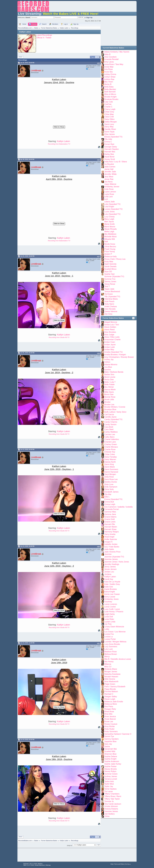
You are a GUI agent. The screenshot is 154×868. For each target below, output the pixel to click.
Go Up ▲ (128, 864)
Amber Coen (110, 342)
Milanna (108, 664)
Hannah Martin (111, 527)
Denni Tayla (109, 132)
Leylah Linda (110, 622)
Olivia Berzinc (110, 247)
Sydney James (111, 776)
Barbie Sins (109, 374)
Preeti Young (110, 249)
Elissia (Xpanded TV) (113, 137)
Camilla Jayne (110, 417)
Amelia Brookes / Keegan (115, 355)
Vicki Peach (109, 301)
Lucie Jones (109, 212)
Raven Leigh (110, 699)
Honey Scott (110, 159)
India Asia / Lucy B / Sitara (116, 162)
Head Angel (109, 537)
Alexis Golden (110, 327)
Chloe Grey (109, 112)
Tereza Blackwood (112, 291)
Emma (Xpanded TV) (113, 499)
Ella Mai (108, 494)
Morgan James (111, 672)
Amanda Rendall (111, 59)
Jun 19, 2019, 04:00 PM (27, 740)
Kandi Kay (109, 579)
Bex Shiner (109, 387)
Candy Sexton (110, 424)
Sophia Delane (111, 756)
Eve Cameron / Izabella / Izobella (118, 507)
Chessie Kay (110, 452)
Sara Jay (108, 744)
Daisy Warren (110, 459)
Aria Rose (109, 69)
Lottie (107, 629)
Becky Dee (109, 380)
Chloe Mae (109, 114)
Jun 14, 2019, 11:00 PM (27, 643)
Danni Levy (109, 124)
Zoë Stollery (109, 814)
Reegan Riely (110, 709)
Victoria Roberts (111, 809)
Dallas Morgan (111, 122)
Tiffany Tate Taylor (112, 799)
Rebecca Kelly (110, 257)
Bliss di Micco (110, 94)
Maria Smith (109, 224)
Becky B (108, 84)
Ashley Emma (110, 74)
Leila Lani (108, 197)
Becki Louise (110, 377)
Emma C (108, 142)
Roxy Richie (109, 726)
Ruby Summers (111, 731)
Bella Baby (109, 87)
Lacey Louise (110, 607)
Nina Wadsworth (111, 682)
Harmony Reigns (111, 532)
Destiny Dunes (111, 482)
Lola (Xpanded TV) (112, 204)
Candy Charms (111, 422)
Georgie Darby (111, 147)
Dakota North (110, 462)
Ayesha (107, 370)
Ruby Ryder (109, 729)
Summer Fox (110, 279)
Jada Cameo (110, 167)
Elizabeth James (111, 492)
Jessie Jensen (110, 569)
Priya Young (109, 251)
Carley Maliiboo (111, 432)
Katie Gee (109, 587)
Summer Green (111, 774)
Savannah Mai (110, 749)
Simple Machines (40, 865)
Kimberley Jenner (112, 187)
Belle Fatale (109, 384)
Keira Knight (110, 592)
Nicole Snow (110, 244)
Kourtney (108, 602)
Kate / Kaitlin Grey (112, 584)
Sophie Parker (110, 766)
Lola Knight (109, 207)
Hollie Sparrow (111, 539)
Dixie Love (109, 484)
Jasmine (108, 554)
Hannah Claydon (111, 149)
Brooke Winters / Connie (115, 407)
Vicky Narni (109, 304)
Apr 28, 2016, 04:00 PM (27, 159)
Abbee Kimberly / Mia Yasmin (117, 52)
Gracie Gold (109, 519)
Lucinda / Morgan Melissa (115, 642)
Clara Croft (109, 117)
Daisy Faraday (111, 457)
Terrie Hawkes (110, 789)
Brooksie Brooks (111, 99)
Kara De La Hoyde (112, 582)
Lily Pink (108, 624)
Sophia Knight (110, 759)
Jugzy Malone (110, 184)
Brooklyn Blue (110, 409)
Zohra (107, 816)
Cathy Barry (109, 437)
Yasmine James (111, 811)
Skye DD (108, 272)
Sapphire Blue (110, 741)
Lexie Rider (109, 619)
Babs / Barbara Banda (114, 372)
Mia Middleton (110, 234)
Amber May (109, 349)
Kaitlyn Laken (25, 32)
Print (21, 57)
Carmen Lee (110, 434)
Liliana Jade (109, 202)
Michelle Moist (110, 237)
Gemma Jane (110, 514)
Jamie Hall (109, 169)
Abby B (107, 54)
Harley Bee (109, 154)
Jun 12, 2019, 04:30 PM (27, 546)
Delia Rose (109, 477)
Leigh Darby (109, 614)
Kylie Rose (109, 189)
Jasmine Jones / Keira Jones (117, 562)
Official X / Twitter (44, 38)
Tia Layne (109, 791)
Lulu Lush (108, 649)
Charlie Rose (110, 449)
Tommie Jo (109, 801)
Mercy (107, 657)
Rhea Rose (109, 712)
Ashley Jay (109, 359)
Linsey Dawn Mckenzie (114, 627)
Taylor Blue (109, 784)
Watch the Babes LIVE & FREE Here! (71, 14)
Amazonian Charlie (112, 340)
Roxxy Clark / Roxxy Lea (115, 259)
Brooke (107, 402)
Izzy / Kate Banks (112, 547)
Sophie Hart (109, 274)
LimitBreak (36, 71)
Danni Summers (111, 469)
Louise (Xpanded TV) (113, 209)
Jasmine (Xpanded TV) (114, 557)
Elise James (109, 134)
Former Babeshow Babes (113, 318)
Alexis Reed (109, 330)
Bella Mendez (110, 89)
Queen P (108, 254)
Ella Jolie (108, 139)
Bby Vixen (109, 82)
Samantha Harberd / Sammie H (118, 734)
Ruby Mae (109, 262)
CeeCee (108, 104)
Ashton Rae (109, 79)
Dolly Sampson (111, 487)
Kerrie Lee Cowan (112, 594)
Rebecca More (111, 704)
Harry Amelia (110, 534)
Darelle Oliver (110, 129)
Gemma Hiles (110, 512)
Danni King (109, 464)
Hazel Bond (109, 157)
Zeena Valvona (111, 311)
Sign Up (89, 17)
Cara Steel (109, 429)
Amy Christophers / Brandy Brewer (119, 357)
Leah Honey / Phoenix (114, 612)
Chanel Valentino (112, 439)
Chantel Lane (110, 442)
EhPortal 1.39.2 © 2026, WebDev (33, 864)
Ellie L (107, 497)
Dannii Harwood (111, 472)
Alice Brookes (110, 332)
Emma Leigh (110, 504)
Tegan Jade (109, 289)
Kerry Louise (110, 597)
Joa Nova (108, 182)
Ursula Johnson (111, 806)
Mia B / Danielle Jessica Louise (118, 659)
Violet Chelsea (111, 306)
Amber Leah (110, 347)
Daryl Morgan (110, 474)
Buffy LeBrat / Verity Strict (115, 412)
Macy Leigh (109, 219)
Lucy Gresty (109, 217)
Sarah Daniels (110, 266)
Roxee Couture (111, 724)
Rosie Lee (109, 722)
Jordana (108, 574)
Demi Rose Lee (111, 479)
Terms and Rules (119, 864)
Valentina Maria (111, 299)
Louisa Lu (108, 637)
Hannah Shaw (110, 529)
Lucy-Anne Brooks (112, 644)
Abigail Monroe (111, 322)
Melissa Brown (111, 654)
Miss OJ (108, 667)
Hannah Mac (110, 152)
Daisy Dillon (109, 119)
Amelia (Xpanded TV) (114, 352)
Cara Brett (109, 427)
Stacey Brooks (111, 769)
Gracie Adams (110, 517)
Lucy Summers (111, 647)
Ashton (107, 362)
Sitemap (48, 865)
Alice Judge (109, 335)
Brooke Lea (109, 405)
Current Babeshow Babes (113, 48)
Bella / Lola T (110, 382)
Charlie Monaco (111, 447)
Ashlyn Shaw (110, 77)
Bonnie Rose (110, 397)
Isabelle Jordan (111, 544)
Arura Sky (109, 72)
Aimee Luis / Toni (112, 325)
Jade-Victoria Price (112, 552)
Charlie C (108, 107)
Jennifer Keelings (112, 564)
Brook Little (109, 399)
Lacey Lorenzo (111, 604)
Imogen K (108, 542)
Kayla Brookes (111, 589)
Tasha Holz (109, 781)
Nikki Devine (110, 679)
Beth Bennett (110, 92)
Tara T (107, 286)
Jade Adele (109, 549)
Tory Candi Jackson (113, 804)
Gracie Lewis (110, 522)
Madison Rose (110, 652)
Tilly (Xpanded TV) (112, 297)
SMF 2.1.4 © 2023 (29, 865)
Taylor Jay (109, 786)
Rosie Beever (110, 719)
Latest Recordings (44, 35)
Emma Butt (109, 502)
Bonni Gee (109, 394)
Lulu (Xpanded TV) (112, 214)
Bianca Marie (110, 389)
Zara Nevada (110, 309)
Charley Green (111, 444)
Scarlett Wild (110, 751)
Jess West (109, 177)
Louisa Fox (109, 634)
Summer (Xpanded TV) (114, 276)
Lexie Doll (109, 617)
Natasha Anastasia (112, 674)
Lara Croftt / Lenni (112, 609)
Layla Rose (109, 194)
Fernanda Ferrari (112, 509)
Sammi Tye (109, 736)
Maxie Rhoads (110, 229)
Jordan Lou (109, 572)
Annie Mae (109, 67)
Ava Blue (108, 367)
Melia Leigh (109, 232)
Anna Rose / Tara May (114, 64)
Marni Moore (110, 227)
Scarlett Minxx (110, 269)
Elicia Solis (109, 489)
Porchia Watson (111, 691)
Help (112, 864)
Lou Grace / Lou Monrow (115, 632)
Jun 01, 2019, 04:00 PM (27, 256)
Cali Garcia (109, 414)
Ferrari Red (109, 144)
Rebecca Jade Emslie (114, 702)
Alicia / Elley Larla (112, 337)
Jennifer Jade (110, 172)
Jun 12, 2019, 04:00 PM (27, 449)
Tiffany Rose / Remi (113, 796)
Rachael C (109, 694)
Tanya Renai (110, 284)
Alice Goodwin (110, 57)
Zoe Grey (108, 314)
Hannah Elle (110, 524)
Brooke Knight (110, 97)
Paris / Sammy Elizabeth (115, 687)
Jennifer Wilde (110, 174)
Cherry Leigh (110, 109)
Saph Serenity (110, 264)
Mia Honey (109, 662)
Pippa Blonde (110, 689)
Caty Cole (109, 102)
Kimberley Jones (111, 599)
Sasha (107, 746)
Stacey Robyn (110, 771)
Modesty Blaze (111, 669)
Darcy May (109, 127)
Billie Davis (109, 392)
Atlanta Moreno (111, 365)
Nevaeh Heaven (111, 677)
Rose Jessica (110, 716)
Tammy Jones (110, 282)
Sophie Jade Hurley (113, 764)
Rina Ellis (108, 714)
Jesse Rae (109, 179)
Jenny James (110, 567)
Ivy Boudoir (109, 164)
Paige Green (110, 684)
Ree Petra (109, 706)
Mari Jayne (109, 222)
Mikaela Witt (110, 239)
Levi (106, 199)
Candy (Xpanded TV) (113, 419)
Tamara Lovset (111, 779)
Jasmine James (111, 559)
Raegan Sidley (111, 697)
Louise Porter (110, 639)
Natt (106, 242)
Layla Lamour (110, 192)
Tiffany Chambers (112, 794)
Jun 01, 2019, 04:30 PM (27, 353)
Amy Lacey (109, 62)
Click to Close (59, 127)
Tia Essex (109, 294)
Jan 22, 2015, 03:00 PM (27, 63)
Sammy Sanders (111, 739)
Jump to (69, 846)
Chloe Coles (110, 454)
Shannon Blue (110, 754)
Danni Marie (109, 467)
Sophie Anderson (112, 761)
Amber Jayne (110, 345)
